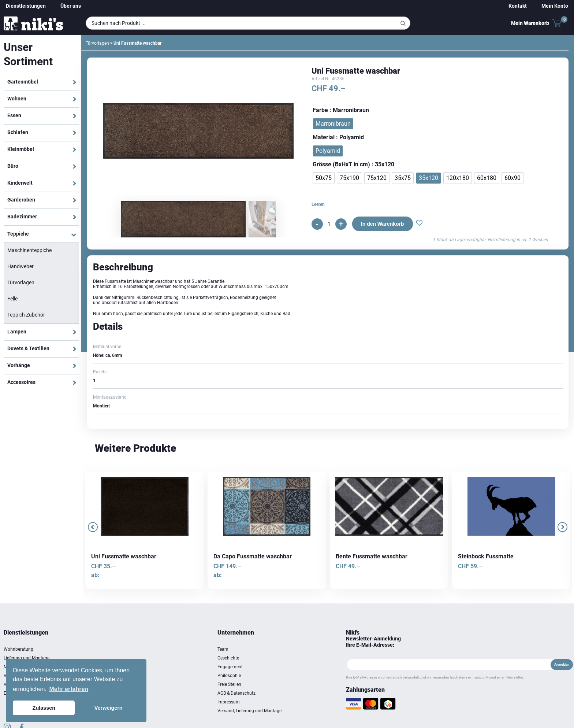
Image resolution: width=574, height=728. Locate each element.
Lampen (17, 332)
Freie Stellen (229, 684)
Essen (14, 115)
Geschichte (228, 658)
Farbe (320, 110)
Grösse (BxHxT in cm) (341, 164)
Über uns (71, 6)
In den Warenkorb (383, 224)
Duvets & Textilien (28, 348)
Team (223, 649)
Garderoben (21, 200)
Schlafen (18, 132)
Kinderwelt (20, 183)
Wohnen (17, 99)
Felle (12, 299)
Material (324, 137)
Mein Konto (555, 6)
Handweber (20, 266)
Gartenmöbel (23, 82)
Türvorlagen (21, 282)
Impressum (229, 702)
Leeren (318, 204)
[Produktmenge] (329, 224)
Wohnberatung (18, 649)
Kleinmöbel (21, 149)
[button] (419, 224)
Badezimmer (22, 217)
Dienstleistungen (26, 6)
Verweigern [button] (109, 708)
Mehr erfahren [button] (69, 689)
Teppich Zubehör (26, 315)
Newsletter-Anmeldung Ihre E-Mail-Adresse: (373, 642)
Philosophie (229, 676)
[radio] (333, 124)
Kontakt (518, 6)
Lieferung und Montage (27, 658)
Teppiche (18, 234)
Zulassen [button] (44, 708)
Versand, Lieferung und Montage (249, 711)
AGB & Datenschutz (236, 693)
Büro (13, 166)
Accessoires (21, 382)
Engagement (230, 667)
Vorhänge (19, 365)
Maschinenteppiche (29, 250)
